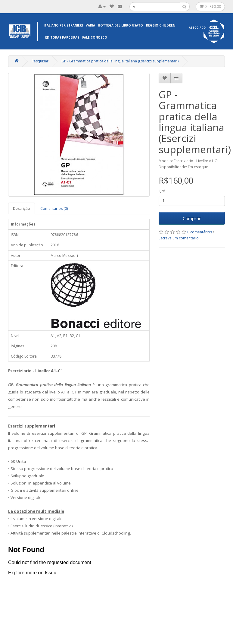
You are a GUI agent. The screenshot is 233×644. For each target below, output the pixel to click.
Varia (90, 25)
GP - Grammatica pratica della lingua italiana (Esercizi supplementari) (120, 61)
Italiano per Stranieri (63, 25)
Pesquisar (40, 61)
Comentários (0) (54, 208)
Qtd (162, 191)
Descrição (22, 208)
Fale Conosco (95, 37)
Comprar (192, 218)
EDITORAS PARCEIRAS (62, 37)
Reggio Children (161, 25)
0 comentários (200, 232)
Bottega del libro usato (121, 25)
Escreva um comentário (179, 238)
